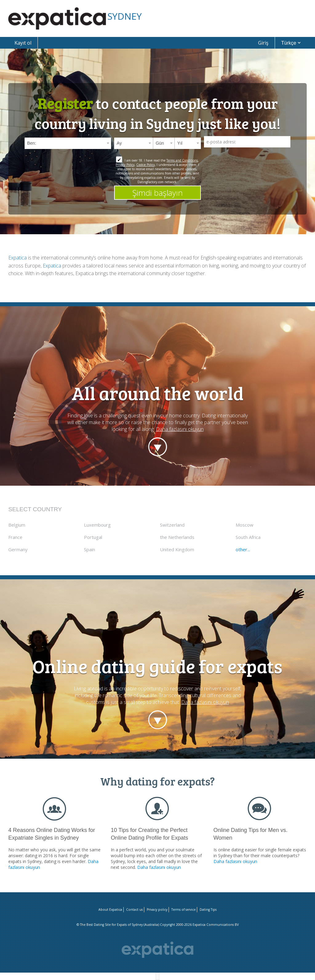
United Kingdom (177, 549)
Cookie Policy (146, 165)
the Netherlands (177, 537)
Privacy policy (157, 910)
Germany (18, 549)
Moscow (245, 525)
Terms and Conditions (182, 160)
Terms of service (183, 910)
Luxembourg (97, 525)
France (15, 537)
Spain (90, 549)
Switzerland (172, 525)
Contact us (134, 910)
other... (243, 549)
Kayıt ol (23, 43)
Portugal (93, 537)
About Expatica (110, 910)
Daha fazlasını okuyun (180, 429)
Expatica (18, 258)
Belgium (17, 525)
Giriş (263, 43)
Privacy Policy (125, 165)
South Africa (248, 537)
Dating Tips (208, 910)
